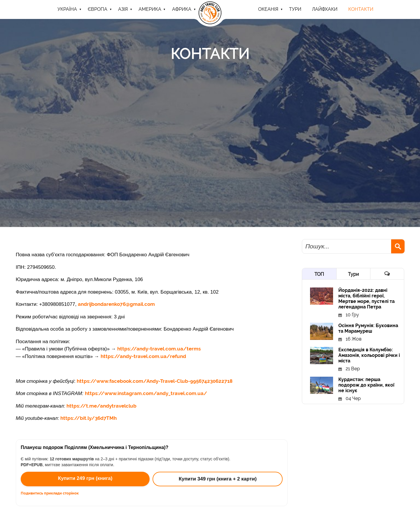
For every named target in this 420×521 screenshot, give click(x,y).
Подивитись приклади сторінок (50, 493)
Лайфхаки (325, 9)
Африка (182, 9)
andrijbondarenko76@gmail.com (116, 304)
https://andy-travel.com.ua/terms (159, 349)
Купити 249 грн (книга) (85, 478)
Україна (67, 9)
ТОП (319, 274)
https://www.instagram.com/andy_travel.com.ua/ (146, 393)
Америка (150, 9)
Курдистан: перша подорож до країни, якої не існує (366, 385)
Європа (98, 9)
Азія (123, 9)
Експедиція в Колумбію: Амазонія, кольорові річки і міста (369, 355)
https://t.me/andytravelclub (101, 406)
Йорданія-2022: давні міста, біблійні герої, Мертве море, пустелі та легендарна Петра (366, 299)
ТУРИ (295, 9)
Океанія (268, 9)
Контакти (361, 9)
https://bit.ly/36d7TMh (89, 418)
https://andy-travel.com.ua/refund (143, 356)
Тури (353, 274)
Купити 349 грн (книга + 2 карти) (218, 479)
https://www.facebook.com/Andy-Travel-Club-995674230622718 (155, 381)
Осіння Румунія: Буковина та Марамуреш (368, 328)
